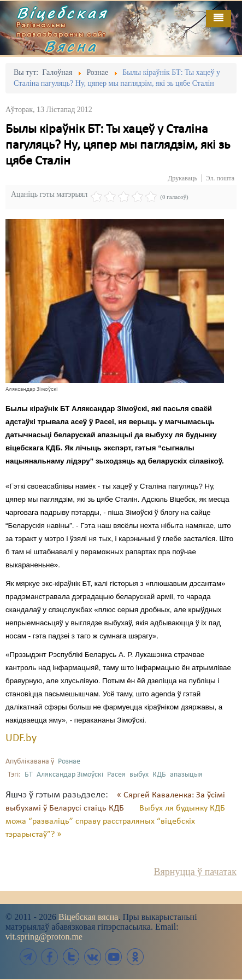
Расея (116, 775)
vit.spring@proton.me (44, 937)
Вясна (71, 46)
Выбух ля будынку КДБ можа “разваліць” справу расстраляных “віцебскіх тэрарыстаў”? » (115, 821)
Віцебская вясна (88, 917)
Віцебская (62, 13)
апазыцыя (186, 775)
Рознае (69, 762)
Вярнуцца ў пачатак (195, 872)
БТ (29, 775)
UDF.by (21, 738)
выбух (139, 775)
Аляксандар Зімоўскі (70, 775)
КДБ (159, 775)
